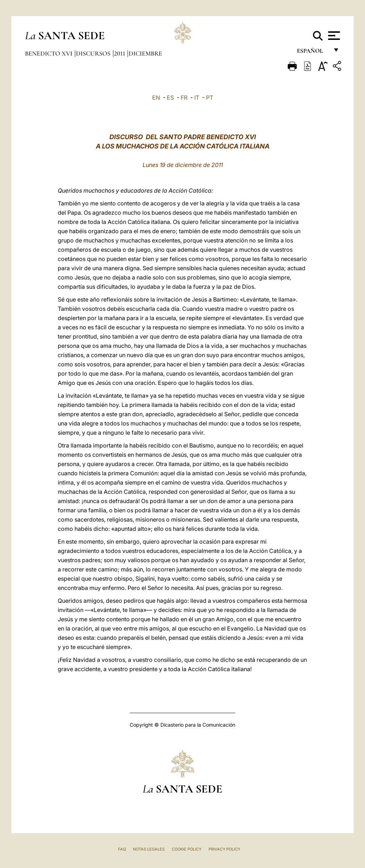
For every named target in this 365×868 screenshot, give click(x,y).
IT (197, 98)
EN (156, 98)
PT (210, 98)
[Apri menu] (333, 36)
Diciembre (145, 53)
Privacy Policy (224, 849)
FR (184, 98)
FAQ (122, 849)
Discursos (94, 53)
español (313, 53)
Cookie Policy (187, 849)
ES (170, 98)
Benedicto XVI (49, 53)
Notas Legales (149, 849)
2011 (120, 53)
